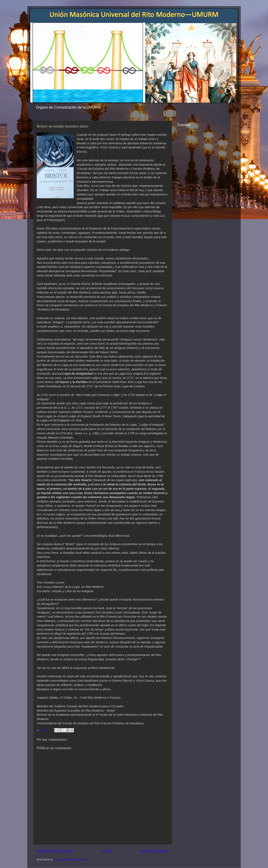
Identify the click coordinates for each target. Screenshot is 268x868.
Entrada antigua (154, 851)
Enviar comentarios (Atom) (71, 859)
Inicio (107, 851)
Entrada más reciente (55, 851)
